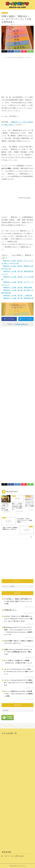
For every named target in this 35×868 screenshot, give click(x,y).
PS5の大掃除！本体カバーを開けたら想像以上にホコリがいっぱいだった (19, 642)
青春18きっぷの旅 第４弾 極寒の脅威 (17, 287)
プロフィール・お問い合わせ (14, 856)
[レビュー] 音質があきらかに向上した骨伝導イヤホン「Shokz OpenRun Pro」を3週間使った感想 (18, 694)
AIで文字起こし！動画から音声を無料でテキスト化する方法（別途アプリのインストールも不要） (18, 601)
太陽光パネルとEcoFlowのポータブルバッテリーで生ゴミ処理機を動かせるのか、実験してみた (18, 652)
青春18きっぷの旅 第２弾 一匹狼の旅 (17, 295)
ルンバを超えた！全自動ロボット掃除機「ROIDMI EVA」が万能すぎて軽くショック (18, 662)
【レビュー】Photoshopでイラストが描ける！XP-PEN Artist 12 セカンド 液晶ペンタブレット (19, 672)
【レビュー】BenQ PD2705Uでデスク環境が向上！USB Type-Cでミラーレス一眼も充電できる (19, 683)
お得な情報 (5, 13)
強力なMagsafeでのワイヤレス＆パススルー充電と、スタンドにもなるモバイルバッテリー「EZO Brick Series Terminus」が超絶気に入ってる (18, 631)
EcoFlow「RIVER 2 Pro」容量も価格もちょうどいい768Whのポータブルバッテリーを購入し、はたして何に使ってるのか (18, 619)
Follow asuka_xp (21, 324)
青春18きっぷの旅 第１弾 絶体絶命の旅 (18, 298)
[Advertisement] (17, 76)
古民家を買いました (10, 610)
